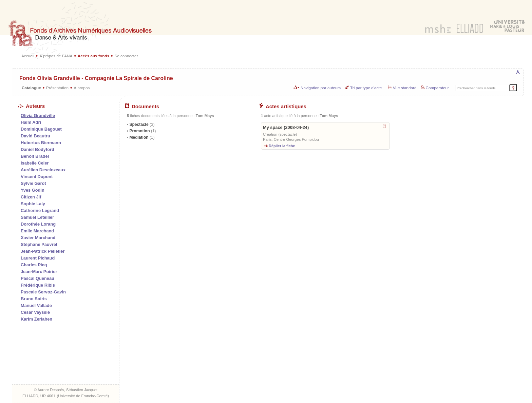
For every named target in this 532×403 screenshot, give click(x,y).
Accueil (28, 56)
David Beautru (35, 136)
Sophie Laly (33, 204)
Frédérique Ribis (38, 285)
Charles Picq (34, 265)
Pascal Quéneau (37, 278)
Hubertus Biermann (41, 143)
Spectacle (141, 124)
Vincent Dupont (37, 177)
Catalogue (31, 88)
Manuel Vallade (36, 305)
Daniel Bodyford (37, 149)
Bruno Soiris (34, 299)
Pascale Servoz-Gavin (43, 292)
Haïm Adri (31, 122)
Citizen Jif (31, 197)
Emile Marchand (37, 231)
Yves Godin (33, 190)
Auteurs (31, 106)
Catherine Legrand (40, 210)
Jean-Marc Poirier (39, 272)
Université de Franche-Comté (83, 396)
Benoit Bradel (35, 156)
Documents (142, 107)
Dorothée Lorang (38, 224)
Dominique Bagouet (41, 129)
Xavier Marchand (38, 238)
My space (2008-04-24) (286, 127)
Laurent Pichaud (38, 258)
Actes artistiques (283, 107)
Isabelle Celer (35, 163)
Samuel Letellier (37, 217)
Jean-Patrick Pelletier (43, 251)
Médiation (141, 137)
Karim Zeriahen (36, 319)
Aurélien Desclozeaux (43, 170)
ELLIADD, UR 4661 (39, 396)
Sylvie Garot (33, 183)
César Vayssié (35, 312)
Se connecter (126, 56)
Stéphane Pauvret (39, 244)
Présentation (57, 88)
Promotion (142, 131)
